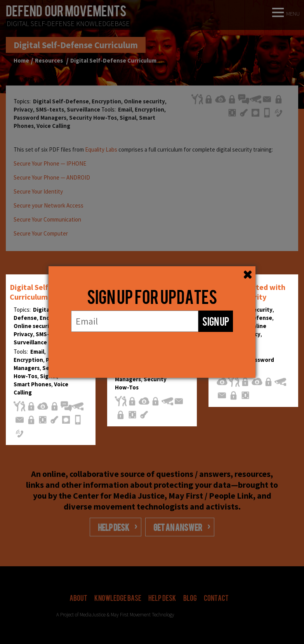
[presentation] (152, 347)
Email (37, 352)
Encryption (28, 360)
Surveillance (30, 342)
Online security (34, 326)
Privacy (23, 334)
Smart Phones (32, 384)
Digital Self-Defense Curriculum (45, 292)
